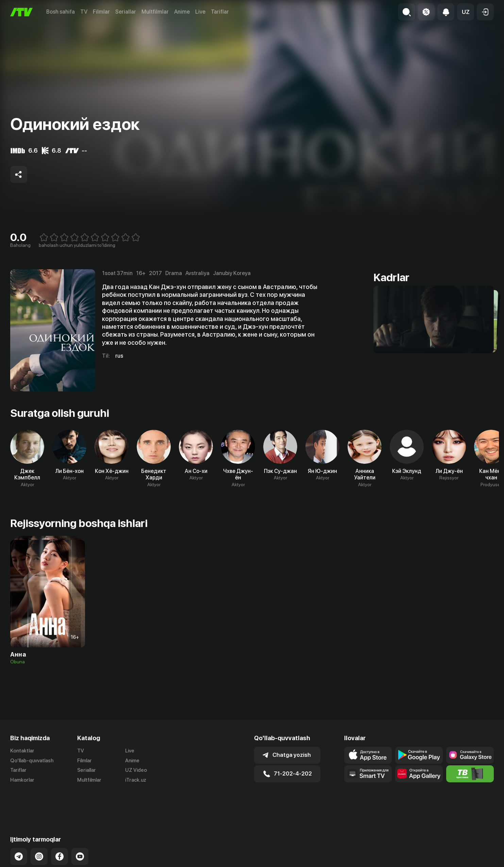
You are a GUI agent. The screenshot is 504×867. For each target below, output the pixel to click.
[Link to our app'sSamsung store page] (470, 755)
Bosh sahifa (61, 12)
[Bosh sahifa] (21, 12)
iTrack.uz (136, 780)
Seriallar (126, 12)
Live (200, 12)
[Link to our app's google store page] (419, 755)
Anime (182, 12)
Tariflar (220, 12)
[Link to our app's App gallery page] (419, 774)
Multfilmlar (155, 12)
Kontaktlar (22, 751)
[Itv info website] (470, 774)
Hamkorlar (22, 780)
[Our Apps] (368, 774)
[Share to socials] (19, 174)
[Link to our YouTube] (80, 830)
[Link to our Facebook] (60, 830)
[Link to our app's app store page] (368, 755)
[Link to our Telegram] (19, 830)
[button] (466, 12)
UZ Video (136, 770)
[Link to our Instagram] (39, 830)
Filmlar (101, 12)
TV (84, 12)
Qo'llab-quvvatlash (32, 761)
